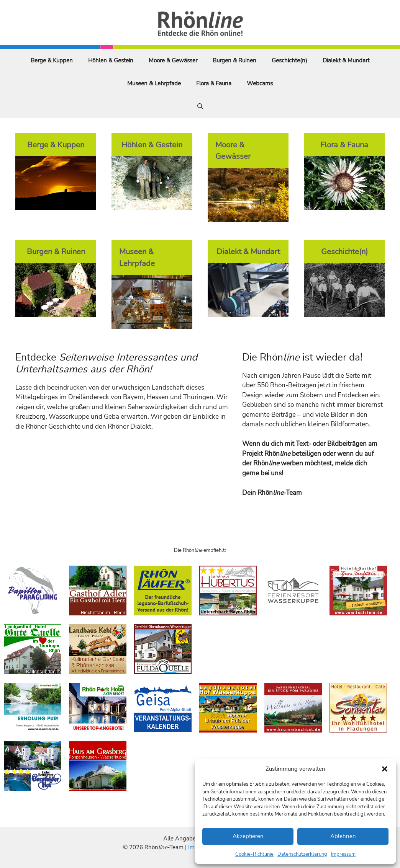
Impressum (343, 854)
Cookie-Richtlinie (254, 854)
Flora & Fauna (214, 83)
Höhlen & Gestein (111, 60)
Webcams (260, 83)
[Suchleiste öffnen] (200, 106)
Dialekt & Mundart (346, 60)
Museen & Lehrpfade (154, 83)
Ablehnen (343, 836)
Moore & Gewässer (173, 60)
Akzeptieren (248, 836)
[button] (385, 769)
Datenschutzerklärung (302, 854)
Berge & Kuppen (52, 60)
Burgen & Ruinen (234, 60)
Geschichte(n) (289, 60)
